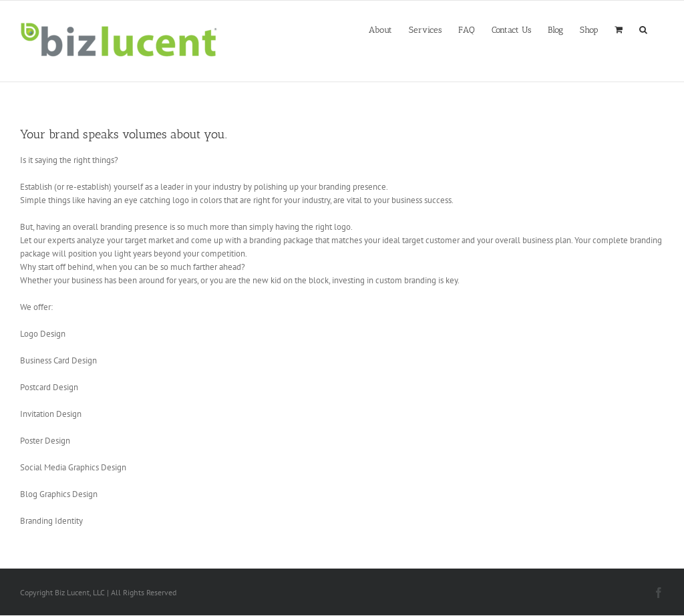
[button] (643, 29)
